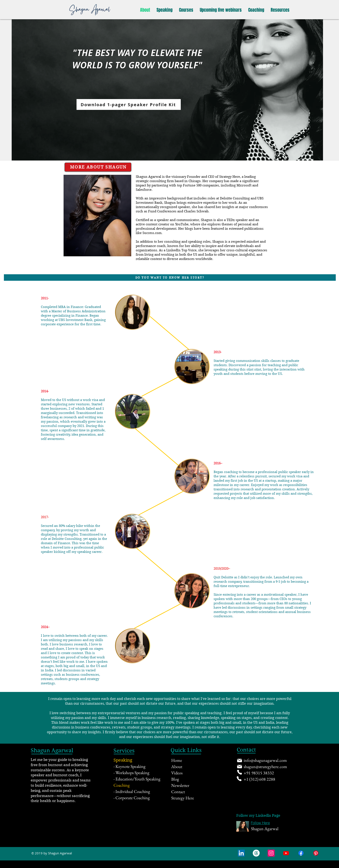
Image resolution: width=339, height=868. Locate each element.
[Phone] (240, 772)
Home (177, 760)
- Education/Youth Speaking (137, 779)
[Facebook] (301, 853)
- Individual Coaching (132, 791)
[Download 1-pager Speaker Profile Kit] (129, 104)
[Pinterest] (316, 853)
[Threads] (256, 853)
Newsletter (180, 785)
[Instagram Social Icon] (271, 853)
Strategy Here (183, 798)
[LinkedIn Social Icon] (241, 853)
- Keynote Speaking (130, 766)
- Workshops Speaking (131, 773)
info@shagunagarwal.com (265, 760)
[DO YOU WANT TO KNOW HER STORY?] (170, 278)
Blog (175, 779)
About (177, 767)
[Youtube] (286, 853)
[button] (165, 10)
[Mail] (240, 761)
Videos (177, 773)
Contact (178, 792)
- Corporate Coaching (132, 798)
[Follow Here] (260, 823)
